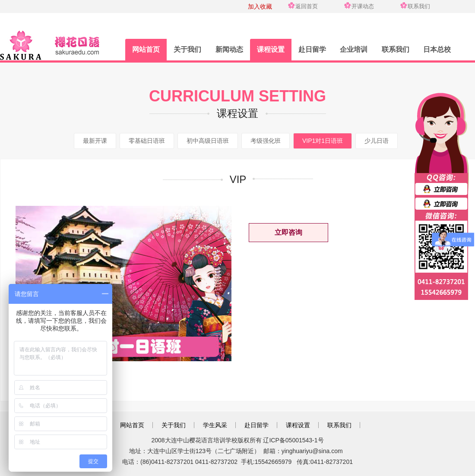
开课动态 (363, 6)
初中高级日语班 (208, 141)
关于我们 (187, 49)
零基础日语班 (147, 141)
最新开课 (95, 141)
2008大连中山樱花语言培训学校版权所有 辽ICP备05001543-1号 (237, 440)
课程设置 (271, 49)
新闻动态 (229, 49)
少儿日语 (377, 141)
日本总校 (437, 49)
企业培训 (354, 49)
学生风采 (215, 425)
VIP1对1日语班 (323, 141)
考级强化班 (266, 141)
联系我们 (419, 6)
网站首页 (146, 49)
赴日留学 (312, 49)
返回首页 (307, 6)
